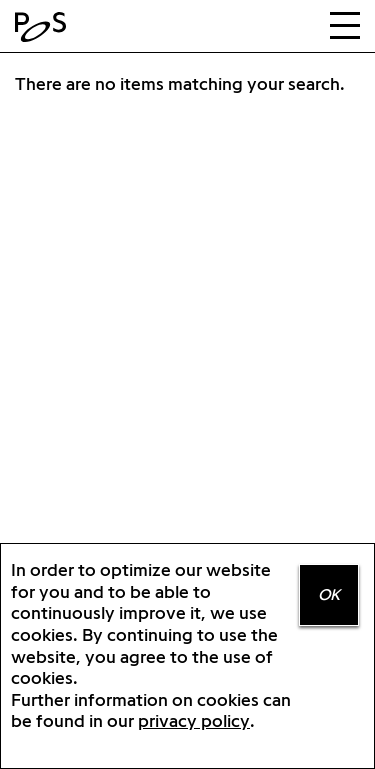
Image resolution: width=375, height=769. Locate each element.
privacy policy (194, 720)
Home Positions (45, 27)
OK (329, 594)
